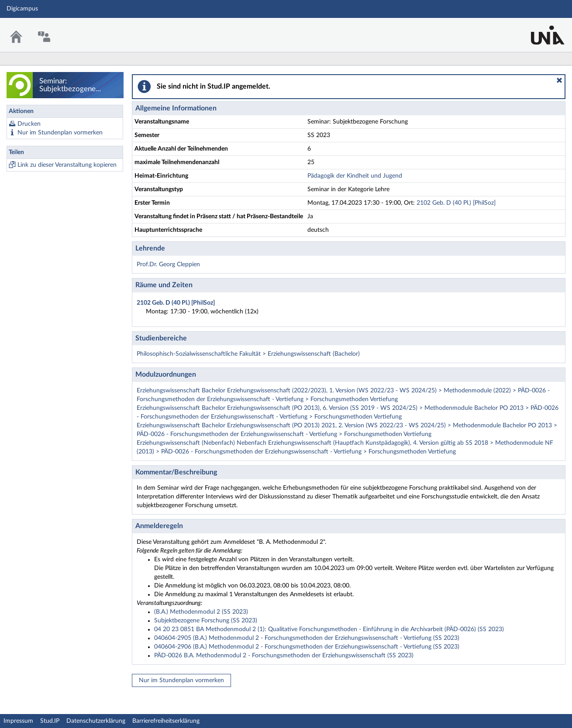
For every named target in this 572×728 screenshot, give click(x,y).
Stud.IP (50, 721)
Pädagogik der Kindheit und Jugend (355, 176)
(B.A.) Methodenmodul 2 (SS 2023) (201, 612)
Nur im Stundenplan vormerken (60, 133)
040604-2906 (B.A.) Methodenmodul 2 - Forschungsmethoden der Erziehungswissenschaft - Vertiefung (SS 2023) (307, 647)
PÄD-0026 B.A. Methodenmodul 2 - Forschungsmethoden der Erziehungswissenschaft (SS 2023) (284, 656)
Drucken (29, 124)
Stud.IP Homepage (538, 29)
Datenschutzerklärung (96, 721)
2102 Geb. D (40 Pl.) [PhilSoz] (456, 203)
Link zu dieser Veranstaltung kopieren (67, 165)
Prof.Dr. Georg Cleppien (168, 264)
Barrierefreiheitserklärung (166, 721)
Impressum (18, 721)
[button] (559, 80)
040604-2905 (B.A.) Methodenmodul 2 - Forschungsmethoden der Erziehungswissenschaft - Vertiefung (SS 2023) (307, 638)
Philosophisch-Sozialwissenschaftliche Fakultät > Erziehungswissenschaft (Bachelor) (248, 354)
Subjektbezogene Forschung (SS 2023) (206, 621)
